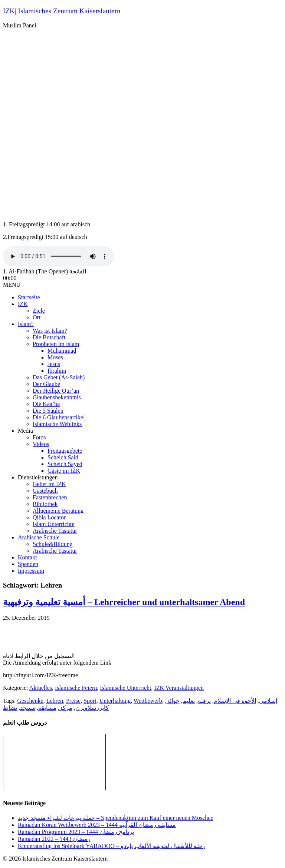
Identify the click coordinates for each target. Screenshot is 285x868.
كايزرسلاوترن (92, 708)
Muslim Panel (19, 25)
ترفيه (204, 701)
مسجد (28, 708)
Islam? (26, 324)
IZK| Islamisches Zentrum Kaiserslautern (62, 11)
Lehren (55, 701)
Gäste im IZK (64, 471)
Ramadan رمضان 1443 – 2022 (54, 839)
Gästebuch (45, 491)
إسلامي (268, 701)
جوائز (173, 701)
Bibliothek (45, 504)
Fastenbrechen (50, 497)
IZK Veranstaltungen (179, 688)
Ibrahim (57, 371)
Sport (90, 701)
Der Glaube (46, 384)
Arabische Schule (39, 537)
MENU (12, 285)
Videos (41, 444)
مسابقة (47, 708)
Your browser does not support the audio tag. (59, 256)
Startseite (29, 297)
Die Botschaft (49, 337)
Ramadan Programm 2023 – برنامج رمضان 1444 (76, 832)
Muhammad (62, 351)
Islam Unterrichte (53, 524)
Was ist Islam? (50, 331)
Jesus (54, 364)
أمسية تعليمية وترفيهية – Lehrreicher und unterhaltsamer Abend (124, 602)
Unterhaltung (115, 701)
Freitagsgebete (65, 451)
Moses (55, 357)
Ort (37, 317)
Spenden (28, 564)
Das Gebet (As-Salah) (59, 377)
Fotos (39, 437)
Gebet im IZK (49, 484)
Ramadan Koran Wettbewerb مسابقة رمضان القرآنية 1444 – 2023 (97, 825)
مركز (66, 708)
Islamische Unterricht (125, 688)
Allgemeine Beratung (58, 511)
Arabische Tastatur (55, 531)
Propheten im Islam (56, 344)
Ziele (39, 311)
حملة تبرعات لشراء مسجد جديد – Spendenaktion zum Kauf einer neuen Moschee (116, 818)
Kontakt (27, 557)
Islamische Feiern (76, 688)
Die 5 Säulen (48, 411)
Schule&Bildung (53, 544)
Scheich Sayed (65, 464)
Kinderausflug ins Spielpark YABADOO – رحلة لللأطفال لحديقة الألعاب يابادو (112, 846)
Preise (73, 701)
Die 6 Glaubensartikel (59, 417)
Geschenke (30, 701)
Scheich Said (63, 457)
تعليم (189, 701)
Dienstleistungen (38, 477)
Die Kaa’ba (46, 404)
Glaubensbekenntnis (57, 397)
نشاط (10, 708)
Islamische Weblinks (57, 424)
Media (25, 431)
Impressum (31, 571)
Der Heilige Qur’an (56, 391)
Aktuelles (41, 688)
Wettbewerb (148, 701)
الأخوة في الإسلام (235, 701)
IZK (23, 304)
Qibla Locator (49, 517)
